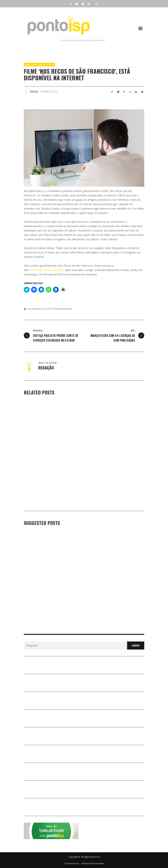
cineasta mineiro (36, 309)
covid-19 (50, 309)
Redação (34, 91)
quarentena (66, 309)
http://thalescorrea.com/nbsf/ (47, 270)
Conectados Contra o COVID (39, 65)
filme (57, 309)
